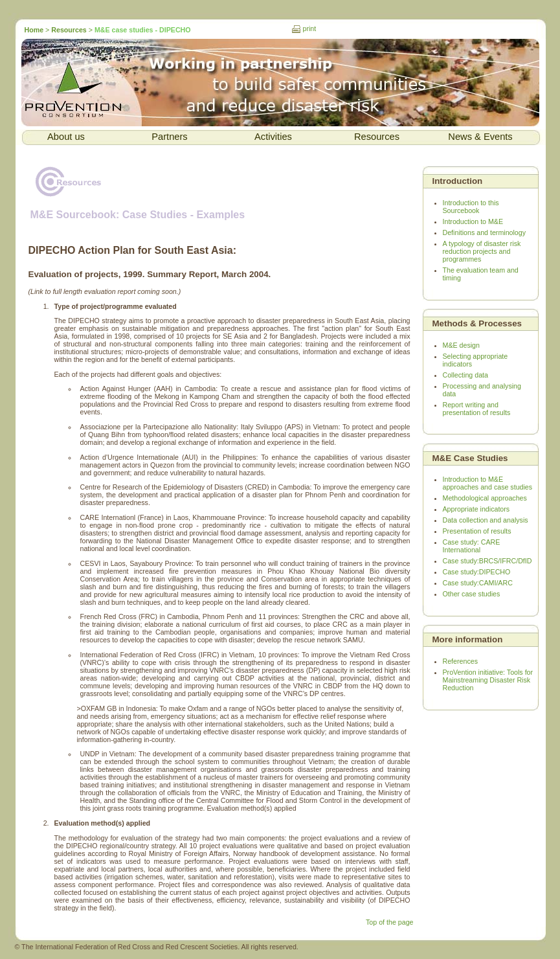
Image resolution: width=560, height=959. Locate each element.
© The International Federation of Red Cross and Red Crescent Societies (127, 947)
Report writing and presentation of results (477, 409)
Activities (273, 137)
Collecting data (466, 375)
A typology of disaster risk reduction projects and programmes (482, 251)
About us (66, 137)
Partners (169, 137)
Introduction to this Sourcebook (471, 207)
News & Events (480, 137)
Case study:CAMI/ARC (478, 583)
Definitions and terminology (485, 232)
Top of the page (389, 922)
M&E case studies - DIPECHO (143, 30)
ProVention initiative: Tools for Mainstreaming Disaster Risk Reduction (488, 680)
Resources (69, 30)
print (310, 28)
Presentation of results (477, 531)
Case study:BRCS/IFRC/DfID (487, 561)
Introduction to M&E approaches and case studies (488, 483)
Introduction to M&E (473, 221)
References (461, 661)
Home (35, 30)
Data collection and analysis (486, 520)
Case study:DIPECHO (477, 572)
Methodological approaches (485, 498)
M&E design (461, 345)
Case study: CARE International (472, 546)
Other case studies (472, 594)
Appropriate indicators (476, 509)
